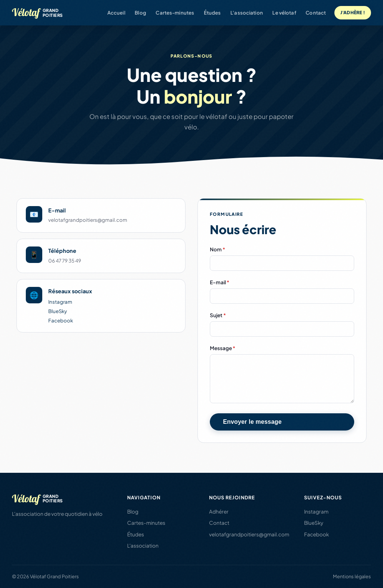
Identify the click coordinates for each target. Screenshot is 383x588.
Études (212, 13)
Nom (217, 249)
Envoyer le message (252, 422)
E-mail (220, 282)
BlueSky (58, 311)
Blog (140, 13)
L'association (247, 13)
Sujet (218, 315)
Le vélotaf (284, 13)
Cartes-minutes (175, 13)
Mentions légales (352, 576)
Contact (316, 13)
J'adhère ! (353, 13)
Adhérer (219, 512)
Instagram (60, 302)
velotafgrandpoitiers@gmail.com (249, 534)
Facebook (61, 320)
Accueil (116, 13)
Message (223, 348)
